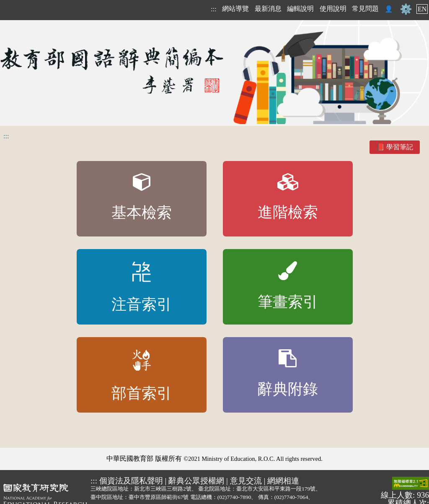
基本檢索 (142, 197)
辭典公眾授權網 (196, 481)
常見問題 (365, 9)
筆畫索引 (288, 286)
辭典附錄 (288, 374)
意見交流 (246, 481)
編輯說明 (300, 9)
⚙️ (406, 9)
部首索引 (142, 376)
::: (213, 9)
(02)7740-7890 (234, 497)
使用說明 (333, 9)
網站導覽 (235, 9)
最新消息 (268, 9)
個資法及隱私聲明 (131, 481)
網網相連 (283, 481)
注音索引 (142, 287)
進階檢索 (288, 197)
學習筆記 (400, 147)
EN (422, 9)
